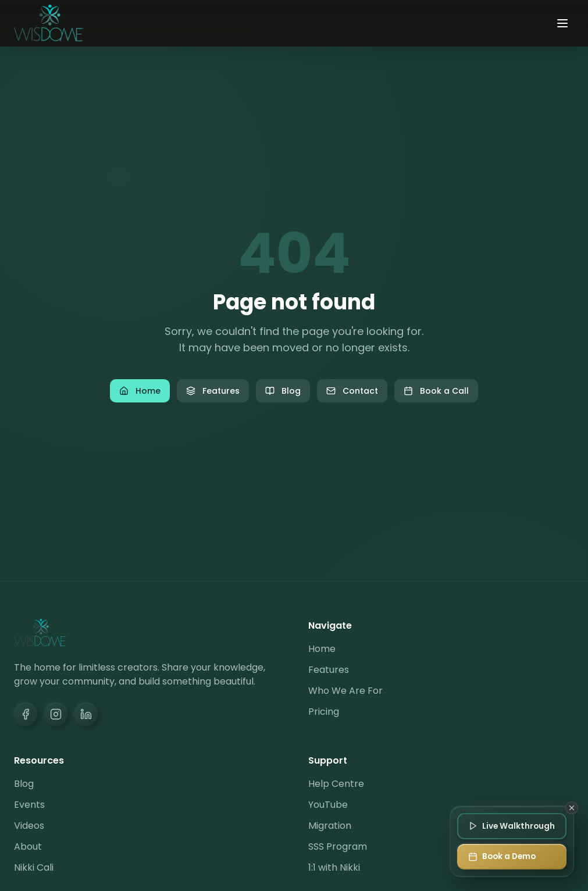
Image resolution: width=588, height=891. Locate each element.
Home (140, 391)
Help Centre (336, 784)
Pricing (324, 712)
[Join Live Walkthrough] (511, 826)
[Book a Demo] (511, 856)
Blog (283, 391)
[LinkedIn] (86, 714)
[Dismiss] (572, 807)
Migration (330, 826)
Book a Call (436, 391)
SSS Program (338, 847)
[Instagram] (56, 714)
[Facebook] (26, 714)
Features (213, 391)
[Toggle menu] (562, 23)
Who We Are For (345, 691)
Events (29, 805)
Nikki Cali (34, 867)
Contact (352, 391)
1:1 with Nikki (334, 867)
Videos (29, 826)
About (28, 847)
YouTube (328, 805)
